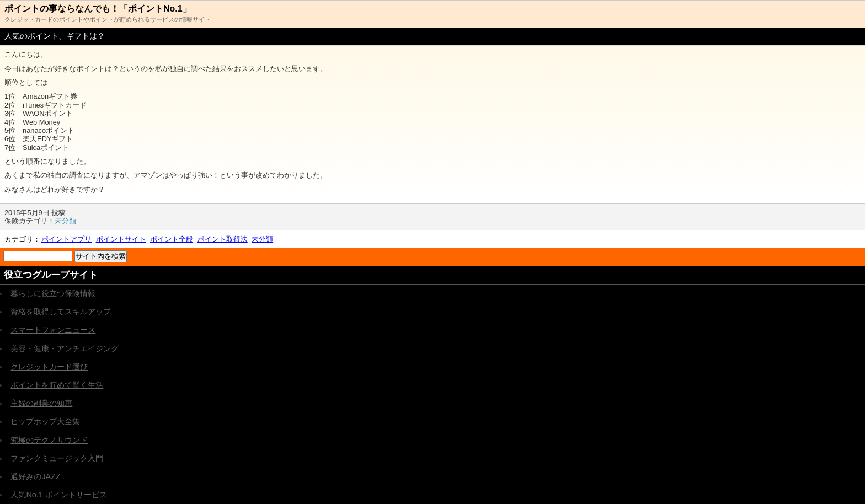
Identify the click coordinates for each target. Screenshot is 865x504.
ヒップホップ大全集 (45, 421)
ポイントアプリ (66, 239)
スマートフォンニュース (53, 330)
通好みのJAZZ (35, 476)
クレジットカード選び (49, 367)
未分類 (65, 221)
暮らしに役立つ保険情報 (53, 293)
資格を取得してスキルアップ (61, 312)
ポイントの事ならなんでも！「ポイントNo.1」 (98, 9)
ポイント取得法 (223, 239)
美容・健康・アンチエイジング (65, 348)
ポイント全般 (172, 239)
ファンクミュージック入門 (57, 458)
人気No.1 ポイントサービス (58, 495)
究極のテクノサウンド (49, 440)
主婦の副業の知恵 (41, 403)
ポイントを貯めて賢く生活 (57, 385)
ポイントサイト (121, 239)
